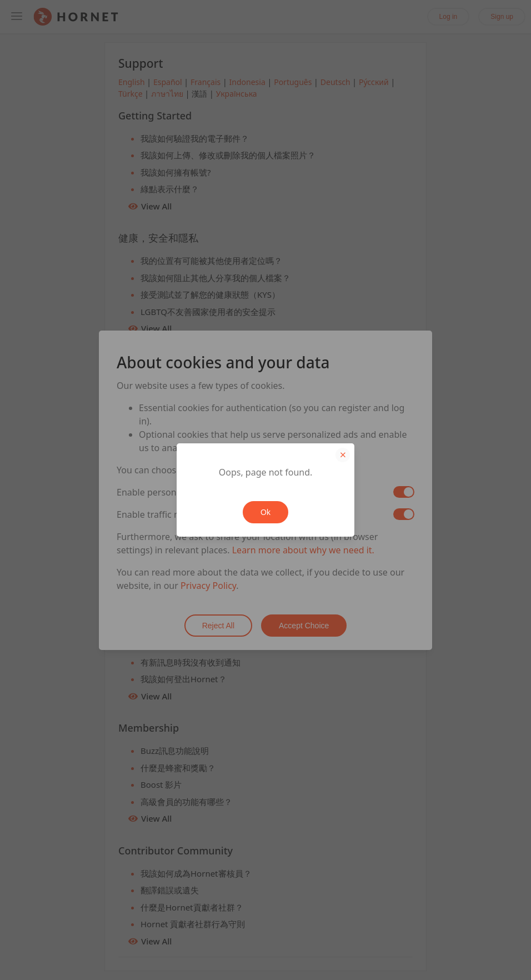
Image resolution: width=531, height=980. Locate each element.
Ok (265, 512)
